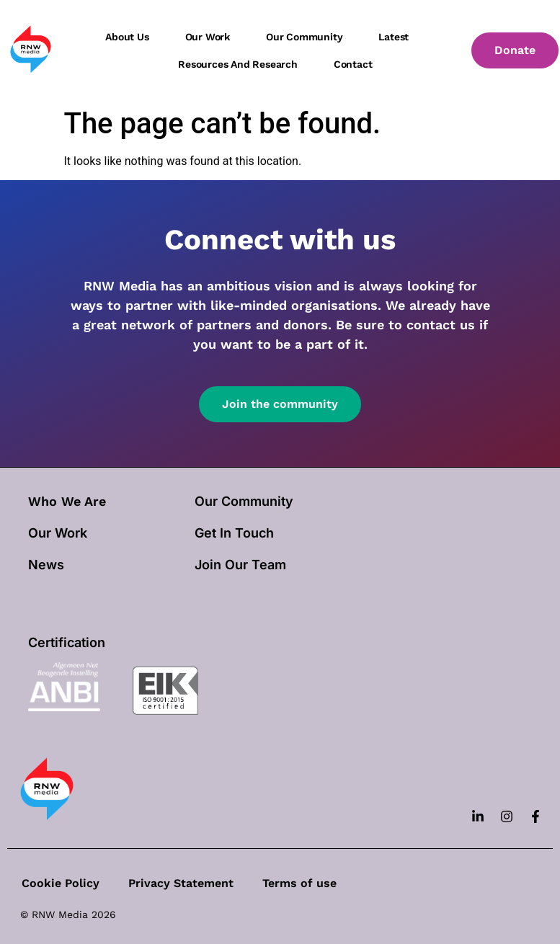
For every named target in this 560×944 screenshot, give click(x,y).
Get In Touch (234, 533)
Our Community (244, 501)
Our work (208, 37)
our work (58, 533)
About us (127, 37)
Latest (394, 37)
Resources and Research (238, 64)
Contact (353, 64)
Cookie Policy (61, 883)
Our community (304, 37)
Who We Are (67, 501)
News (46, 565)
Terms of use (299, 883)
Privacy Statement (181, 883)
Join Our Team (240, 565)
